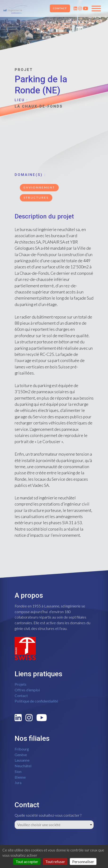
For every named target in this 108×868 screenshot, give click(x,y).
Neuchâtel (23, 766)
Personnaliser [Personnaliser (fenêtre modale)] (83, 861)
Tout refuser (55, 861)
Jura (18, 783)
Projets (21, 684)
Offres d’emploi (27, 690)
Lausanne (22, 760)
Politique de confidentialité (36, 701)
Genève (21, 755)
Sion (18, 771)
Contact (60, 8)
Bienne (20, 777)
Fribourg (22, 749)
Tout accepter (27, 861)
